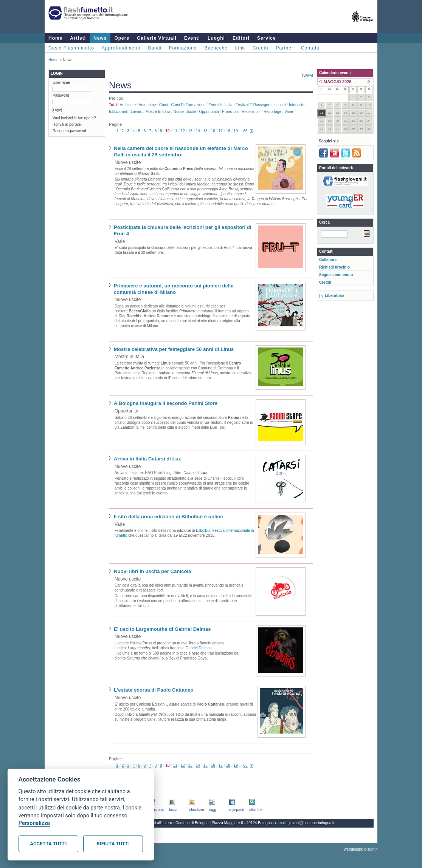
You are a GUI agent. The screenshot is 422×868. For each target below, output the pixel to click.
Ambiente (128, 105)
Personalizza (34, 823)
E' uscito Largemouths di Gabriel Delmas (162, 629)
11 (175, 131)
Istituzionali (118, 112)
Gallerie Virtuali (157, 38)
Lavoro (137, 112)
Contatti (310, 48)
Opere (122, 38)
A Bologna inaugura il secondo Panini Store (166, 403)
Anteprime (147, 105)
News (100, 38)
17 (221, 131)
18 (228, 131)
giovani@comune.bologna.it (311, 823)
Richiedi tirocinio (334, 267)
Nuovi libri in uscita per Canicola (152, 571)
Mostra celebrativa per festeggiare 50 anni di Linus (174, 349)
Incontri (280, 105)
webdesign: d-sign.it (361, 849)
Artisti (78, 38)
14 (198, 131)
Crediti (261, 48)
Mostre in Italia (158, 112)
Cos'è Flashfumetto (71, 48)
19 (236, 131)
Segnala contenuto (336, 275)
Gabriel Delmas (199, 648)
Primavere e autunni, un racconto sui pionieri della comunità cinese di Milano (174, 289)
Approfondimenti (121, 48)
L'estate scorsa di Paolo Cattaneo (154, 690)
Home (55, 38)
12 (183, 131)
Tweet (307, 76)
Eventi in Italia (221, 105)
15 (206, 131)
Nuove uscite (185, 112)
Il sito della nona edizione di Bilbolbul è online (168, 517)
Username (61, 83)
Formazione (183, 48)
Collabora (328, 260)
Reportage (272, 112)
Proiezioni (230, 112)
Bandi (155, 48)
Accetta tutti (48, 844)
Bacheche (216, 48)
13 (190, 131)
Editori (241, 38)
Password (61, 95)
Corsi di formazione (188, 105)
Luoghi (216, 38)
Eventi (192, 38)
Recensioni (251, 112)
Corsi (164, 105)
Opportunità (209, 112)
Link (240, 48)
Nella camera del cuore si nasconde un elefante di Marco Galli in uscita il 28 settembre (181, 151)
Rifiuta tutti (113, 844)
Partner (285, 48)
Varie (289, 112)
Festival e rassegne (253, 105)
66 (245, 131)
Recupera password (69, 131)
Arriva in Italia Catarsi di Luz (147, 459)
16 (213, 131)
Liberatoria (335, 296)
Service (267, 38)
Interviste (297, 105)
